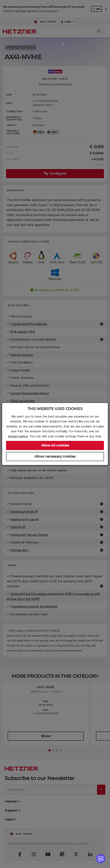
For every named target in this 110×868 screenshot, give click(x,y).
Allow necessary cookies (55, 456)
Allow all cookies (55, 445)
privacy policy (18, 436)
